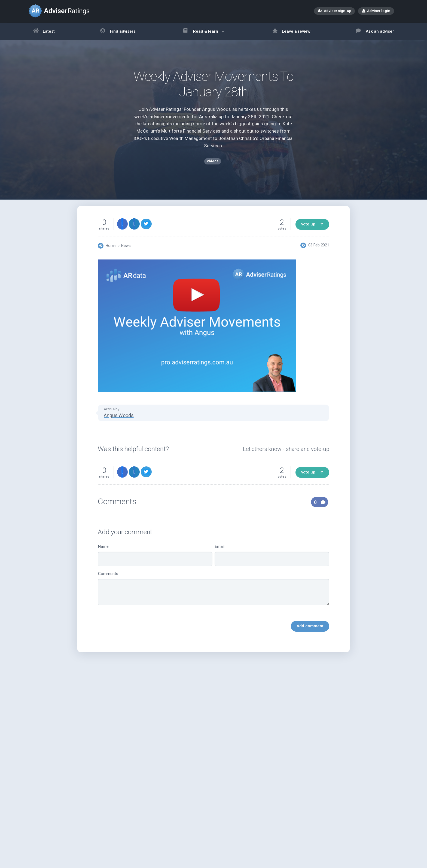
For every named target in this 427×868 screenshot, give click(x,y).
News (126, 252)
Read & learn (204, 34)
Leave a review (292, 32)
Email (272, 562)
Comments (213, 595)
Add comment (310, 633)
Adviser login (376, 11)
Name (155, 562)
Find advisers (118, 32)
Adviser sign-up (335, 11)
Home (111, 252)
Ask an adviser (375, 32)
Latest (44, 32)
